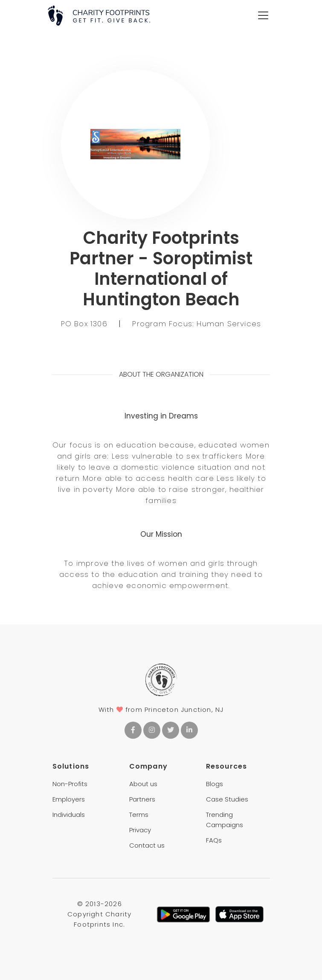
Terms (139, 815)
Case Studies (227, 799)
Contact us (147, 845)
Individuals (69, 815)
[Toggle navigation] (263, 15)
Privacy (140, 830)
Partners (142, 799)
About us (143, 784)
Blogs (215, 784)
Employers (69, 799)
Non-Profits (70, 784)
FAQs (214, 840)
